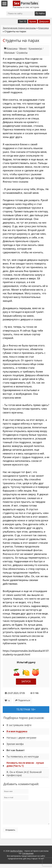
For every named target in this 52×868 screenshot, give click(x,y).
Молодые (9, 53)
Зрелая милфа (15, 744)
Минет (23, 48)
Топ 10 (23, 21)
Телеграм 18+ (26, 709)
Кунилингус (35, 48)
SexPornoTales (16, 855)
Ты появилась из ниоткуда (23, 756)
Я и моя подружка (17, 731)
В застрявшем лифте (19, 725)
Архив (33, 21)
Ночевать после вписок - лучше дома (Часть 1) (25, 764)
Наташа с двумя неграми (21, 738)
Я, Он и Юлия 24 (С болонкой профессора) (24, 774)
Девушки (44, 21)
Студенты (22, 53)
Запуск (26, 681)
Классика (43, 28)
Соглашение (28, 857)
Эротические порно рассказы (19, 28)
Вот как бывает (16, 750)
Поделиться (23, 700)
